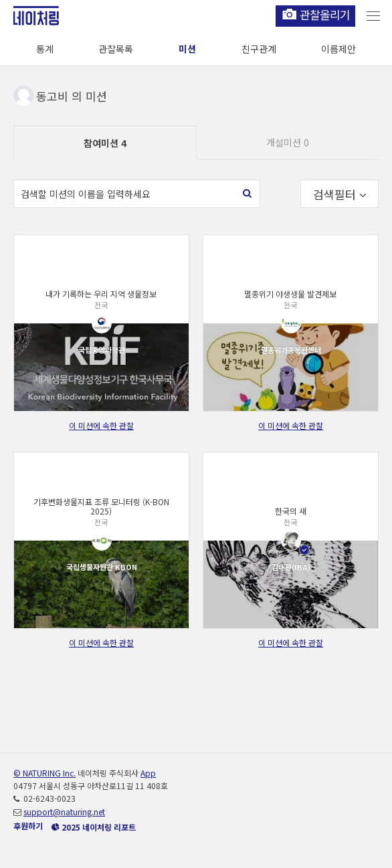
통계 (45, 49)
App (148, 773)
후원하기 (28, 826)
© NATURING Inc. (44, 773)
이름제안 (338, 49)
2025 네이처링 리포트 (94, 827)
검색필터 (340, 194)
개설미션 (288, 142)
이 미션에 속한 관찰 (101, 425)
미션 (187, 49)
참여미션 (105, 143)
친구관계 (259, 49)
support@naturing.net (64, 812)
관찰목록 (116, 49)
